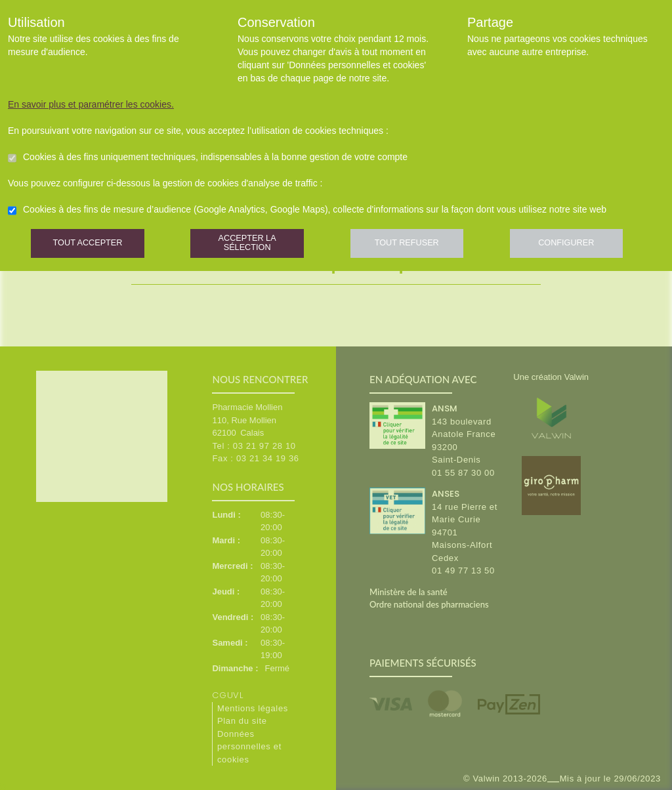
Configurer (582, 246)
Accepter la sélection (254, 246)
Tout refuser (418, 246)
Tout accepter (90, 246)
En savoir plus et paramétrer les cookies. (91, 104)
